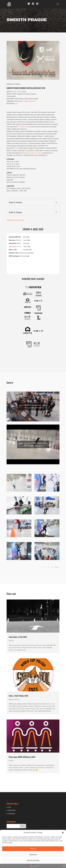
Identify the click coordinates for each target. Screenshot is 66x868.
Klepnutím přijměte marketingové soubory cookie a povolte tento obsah (33, 406)
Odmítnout (33, 855)
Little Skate (12, 246)
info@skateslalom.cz (30, 101)
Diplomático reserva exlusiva (32, 153)
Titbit (16, 148)
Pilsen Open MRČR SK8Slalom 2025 (22, 757)
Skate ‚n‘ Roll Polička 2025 (19, 696)
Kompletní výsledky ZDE (15, 220)
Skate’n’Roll (12, 810)
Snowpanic (12, 813)
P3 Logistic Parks (23, 127)
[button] (63, 833)
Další (57, 567)
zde (17, 103)
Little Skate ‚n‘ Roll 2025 (18, 637)
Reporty (11, 699)
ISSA (9, 807)
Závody (11, 641)
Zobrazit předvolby (33, 860)
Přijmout (33, 849)
